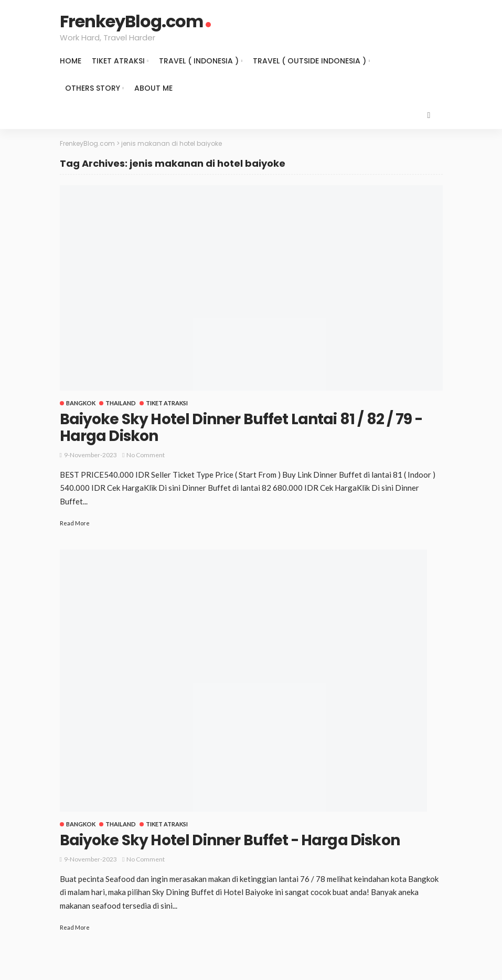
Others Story (93, 88)
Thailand (121, 403)
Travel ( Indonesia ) (199, 61)
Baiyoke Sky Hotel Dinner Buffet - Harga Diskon (230, 840)
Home (71, 61)
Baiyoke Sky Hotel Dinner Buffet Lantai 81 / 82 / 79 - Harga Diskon (241, 428)
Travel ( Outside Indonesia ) (309, 61)
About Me (153, 88)
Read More (75, 523)
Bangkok (81, 403)
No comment (146, 455)
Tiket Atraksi (118, 61)
